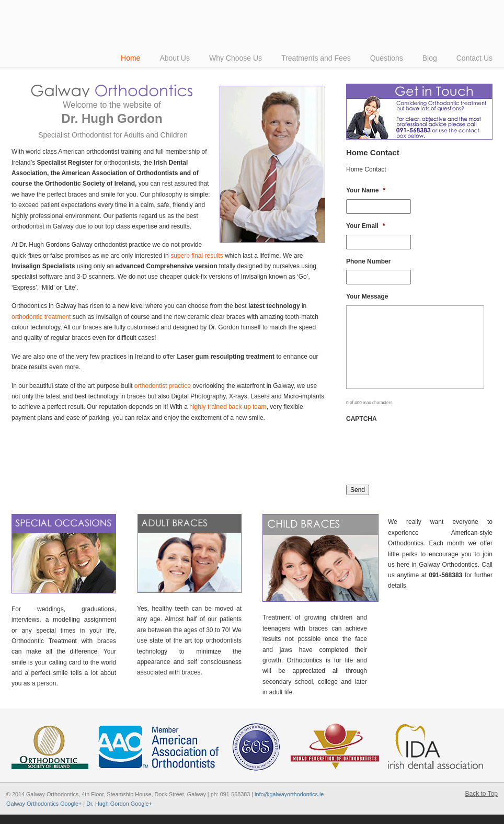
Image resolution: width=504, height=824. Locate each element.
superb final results (197, 256)
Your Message (367, 296)
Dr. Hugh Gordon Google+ (119, 804)
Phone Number (368, 261)
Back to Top (482, 794)
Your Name (366, 190)
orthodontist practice (163, 386)
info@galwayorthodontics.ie (289, 794)
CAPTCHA (362, 419)
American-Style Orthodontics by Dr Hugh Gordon (158, 10)
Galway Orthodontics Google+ (44, 804)
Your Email (365, 226)
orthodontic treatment (41, 317)
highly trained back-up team (228, 407)
